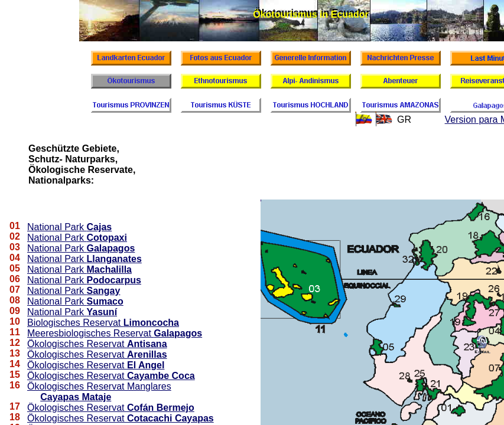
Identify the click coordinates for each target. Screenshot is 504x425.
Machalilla (109, 269)
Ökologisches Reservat (77, 344)
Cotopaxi (107, 238)
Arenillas (147, 354)
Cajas (100, 227)
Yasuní (102, 312)
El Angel (146, 365)
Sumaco (105, 301)
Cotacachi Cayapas (170, 418)
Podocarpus (114, 280)
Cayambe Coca (161, 376)
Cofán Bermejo (161, 408)
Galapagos (111, 248)
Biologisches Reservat (75, 323)
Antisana (147, 344)
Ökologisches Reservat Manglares (99, 386)
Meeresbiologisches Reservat (90, 333)
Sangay (104, 291)
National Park (57, 227)
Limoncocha (151, 323)
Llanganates (114, 259)
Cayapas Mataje (76, 397)
